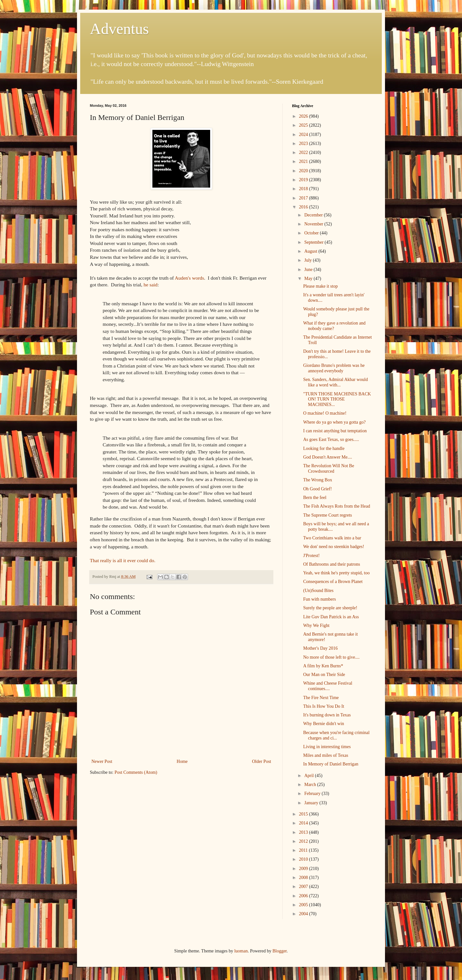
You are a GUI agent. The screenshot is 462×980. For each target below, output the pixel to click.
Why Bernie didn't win (324, 724)
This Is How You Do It (324, 706)
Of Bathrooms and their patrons (332, 564)
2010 (304, 859)
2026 (304, 116)
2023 (304, 144)
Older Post (262, 761)
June (309, 270)
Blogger (279, 951)
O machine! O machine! (325, 413)
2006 (304, 896)
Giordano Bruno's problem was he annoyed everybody (334, 368)
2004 (304, 914)
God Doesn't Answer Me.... (328, 457)
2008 (304, 878)
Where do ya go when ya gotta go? (334, 422)
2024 (304, 135)
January (312, 803)
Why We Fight (316, 625)
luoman (241, 951)
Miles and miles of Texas (326, 755)
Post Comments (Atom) (136, 772)
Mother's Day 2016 (321, 648)
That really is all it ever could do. (123, 560)
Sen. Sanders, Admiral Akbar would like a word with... (335, 382)
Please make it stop (321, 286)
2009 (304, 869)
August (311, 251)
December (314, 215)
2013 (304, 832)
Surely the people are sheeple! (330, 608)
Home (182, 761)
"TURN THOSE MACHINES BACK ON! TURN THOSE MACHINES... (337, 399)
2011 (304, 850)
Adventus (119, 29)
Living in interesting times (327, 747)
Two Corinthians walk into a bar (332, 538)
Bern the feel (315, 498)
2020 (304, 171)
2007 (304, 887)
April (309, 776)
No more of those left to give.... (331, 657)
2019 (304, 180)
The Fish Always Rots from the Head (337, 506)
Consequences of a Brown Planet (333, 582)
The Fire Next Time (321, 698)
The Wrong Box (318, 480)
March (311, 785)
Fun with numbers (320, 599)
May (309, 279)
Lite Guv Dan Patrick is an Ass (331, 617)
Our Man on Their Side (324, 675)
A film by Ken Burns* (323, 666)
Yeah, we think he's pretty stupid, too (336, 573)
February (313, 794)
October (312, 233)
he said (151, 285)
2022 (304, 152)
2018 (304, 189)
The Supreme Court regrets (328, 515)
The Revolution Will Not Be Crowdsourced (329, 469)
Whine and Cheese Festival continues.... (328, 686)
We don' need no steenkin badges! (334, 547)
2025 (304, 125)
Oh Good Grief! (317, 489)
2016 (304, 207)
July (308, 260)
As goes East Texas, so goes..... (331, 439)
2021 (304, 161)
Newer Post (102, 761)
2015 (304, 814)
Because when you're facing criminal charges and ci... (336, 735)
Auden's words (189, 278)
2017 (304, 198)
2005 (304, 905)
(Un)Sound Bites (318, 591)
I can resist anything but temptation (335, 431)
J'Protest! (312, 556)
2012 (304, 841)
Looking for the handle (324, 448)
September (314, 242)
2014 (304, 823)
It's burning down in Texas (327, 715)
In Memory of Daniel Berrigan (331, 764)
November (314, 224)
